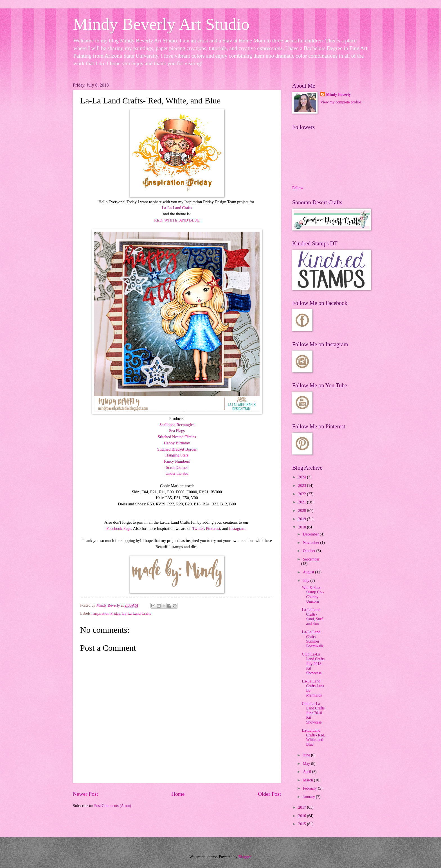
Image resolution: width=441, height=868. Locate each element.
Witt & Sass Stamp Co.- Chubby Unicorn (313, 595)
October (310, 551)
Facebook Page (119, 528)
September (311, 559)
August (309, 572)
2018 (302, 527)
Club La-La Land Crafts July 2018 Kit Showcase (313, 664)
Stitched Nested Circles (177, 437)
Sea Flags (177, 431)
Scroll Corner (177, 467)
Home (178, 794)
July (307, 581)
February (310, 788)
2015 (302, 824)
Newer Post (85, 794)
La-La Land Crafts (177, 208)
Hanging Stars (177, 455)
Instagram (237, 528)
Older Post (269, 794)
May (307, 764)
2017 (302, 807)
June (307, 755)
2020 (302, 511)
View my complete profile (341, 102)
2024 (302, 477)
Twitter (198, 528)
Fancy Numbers (177, 461)
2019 (302, 519)
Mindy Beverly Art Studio (161, 24)
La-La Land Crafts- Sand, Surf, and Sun (313, 617)
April (308, 772)
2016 (302, 816)
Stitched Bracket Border (177, 449)
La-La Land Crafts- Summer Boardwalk (312, 639)
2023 (302, 486)
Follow (298, 188)
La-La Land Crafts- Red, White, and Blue (313, 737)
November (312, 543)
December (311, 534)
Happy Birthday (177, 443)
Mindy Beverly (338, 95)
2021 (302, 502)
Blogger (244, 857)
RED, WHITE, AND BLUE (177, 220)
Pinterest (213, 528)
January (309, 797)
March (308, 780)
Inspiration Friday (106, 613)
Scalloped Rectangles (177, 425)
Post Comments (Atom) (113, 806)
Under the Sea (177, 473)
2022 (302, 494)
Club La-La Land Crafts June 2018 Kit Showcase (313, 713)
